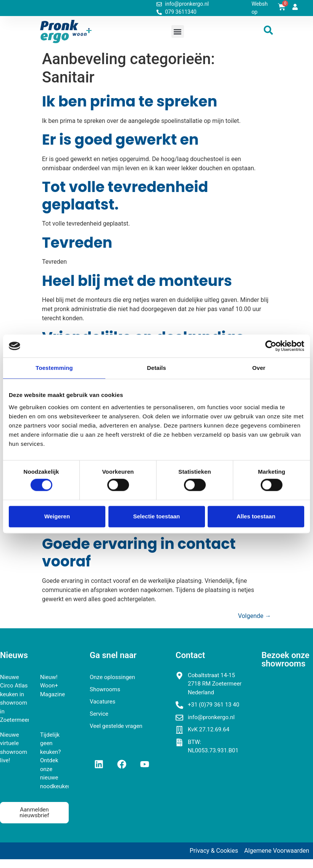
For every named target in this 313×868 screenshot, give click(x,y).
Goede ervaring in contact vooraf (139, 553)
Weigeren (57, 516)
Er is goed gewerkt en (120, 140)
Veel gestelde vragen (116, 726)
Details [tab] (156, 368)
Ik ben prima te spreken (130, 101)
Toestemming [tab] (54, 368)
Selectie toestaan (157, 516)
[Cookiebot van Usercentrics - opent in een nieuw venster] (271, 346)
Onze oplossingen (112, 677)
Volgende (254, 616)
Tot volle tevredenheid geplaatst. (125, 196)
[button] (178, 31)
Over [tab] (259, 368)
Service (99, 714)
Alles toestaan (256, 516)
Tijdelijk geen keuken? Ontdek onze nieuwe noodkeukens (57, 761)
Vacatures (102, 702)
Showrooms (105, 689)
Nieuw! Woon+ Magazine (52, 686)
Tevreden (77, 243)
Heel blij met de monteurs (137, 281)
